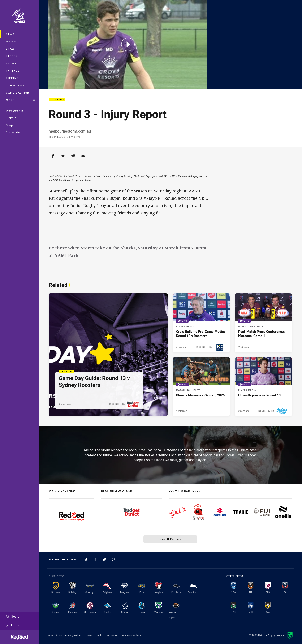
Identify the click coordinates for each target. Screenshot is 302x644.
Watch (11, 41)
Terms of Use (54, 635)
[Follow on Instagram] (114, 559)
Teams (11, 63)
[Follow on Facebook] (95, 559)
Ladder (12, 56)
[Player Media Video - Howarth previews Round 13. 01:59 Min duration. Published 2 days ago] (263, 387)
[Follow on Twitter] (104, 559)
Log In (13, 625)
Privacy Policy (73, 635)
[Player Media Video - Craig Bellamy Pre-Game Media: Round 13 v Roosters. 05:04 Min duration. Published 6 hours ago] (201, 323)
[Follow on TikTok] (86, 559)
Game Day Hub (18, 93)
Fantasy (13, 71)
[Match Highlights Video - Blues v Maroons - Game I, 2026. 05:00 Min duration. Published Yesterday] (201, 387)
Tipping (12, 78)
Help (100, 635)
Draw (10, 49)
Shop (9, 125)
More (21, 100)
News (10, 34)
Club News (57, 100)
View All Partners (170, 539)
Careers (90, 635)
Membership (14, 111)
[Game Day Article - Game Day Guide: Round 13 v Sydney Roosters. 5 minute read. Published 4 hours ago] (108, 355)
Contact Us (112, 635)
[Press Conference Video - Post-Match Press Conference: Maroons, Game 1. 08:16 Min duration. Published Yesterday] (263, 323)
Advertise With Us (131, 635)
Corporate (13, 132)
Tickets (11, 118)
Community (16, 85)
